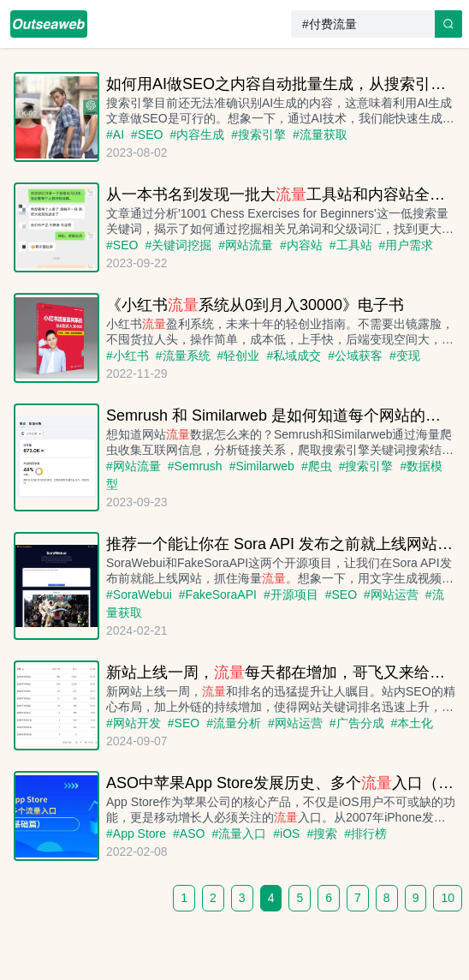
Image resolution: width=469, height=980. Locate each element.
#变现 (405, 356)
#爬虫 (317, 466)
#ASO (189, 834)
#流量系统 (183, 356)
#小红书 (128, 356)
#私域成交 (294, 356)
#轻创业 (239, 356)
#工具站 (351, 245)
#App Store (136, 834)
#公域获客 (355, 356)
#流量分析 (234, 723)
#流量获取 (320, 134)
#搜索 (322, 834)
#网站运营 (391, 595)
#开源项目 (291, 595)
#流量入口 (239, 834)
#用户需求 (407, 245)
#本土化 (413, 723)
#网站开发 (134, 723)
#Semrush (195, 466)
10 (448, 898)
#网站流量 (246, 245)
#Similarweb (262, 466)
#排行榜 (365, 834)
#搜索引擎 (258, 134)
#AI (115, 134)
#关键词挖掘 (178, 245)
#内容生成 (197, 134)
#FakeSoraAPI (218, 595)
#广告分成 (357, 723)
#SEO (147, 134)
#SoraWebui (139, 595)
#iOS (286, 834)
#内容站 (301, 245)
